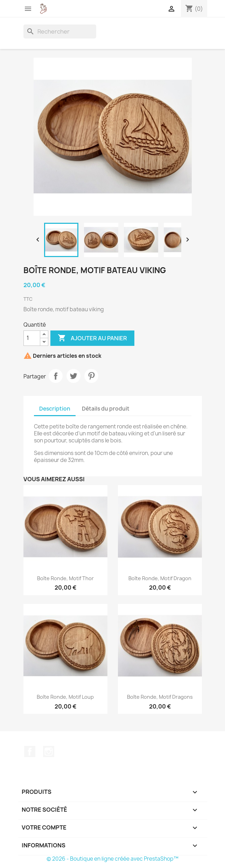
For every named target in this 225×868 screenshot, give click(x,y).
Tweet (73, 376)
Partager (56, 376)
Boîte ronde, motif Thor (65, 578)
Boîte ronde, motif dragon (160, 578)
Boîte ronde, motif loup (65, 697)
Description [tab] (55, 409)
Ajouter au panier (92, 338)
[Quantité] (32, 338)
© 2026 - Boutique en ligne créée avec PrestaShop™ (112, 859)
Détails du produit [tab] (106, 409)
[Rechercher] (60, 31)
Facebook (30, 752)
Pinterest (91, 376)
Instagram (49, 752)
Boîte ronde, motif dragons (160, 697)
